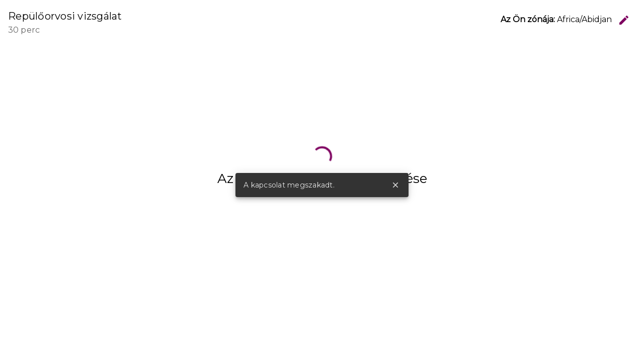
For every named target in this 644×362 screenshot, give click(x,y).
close (395, 185)
